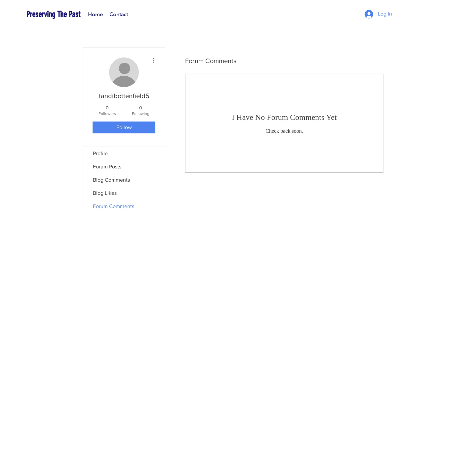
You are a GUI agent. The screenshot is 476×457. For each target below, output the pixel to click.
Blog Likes (105, 193)
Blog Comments (111, 180)
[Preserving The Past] (66, 14)
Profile (100, 153)
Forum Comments (114, 206)
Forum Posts (107, 167)
